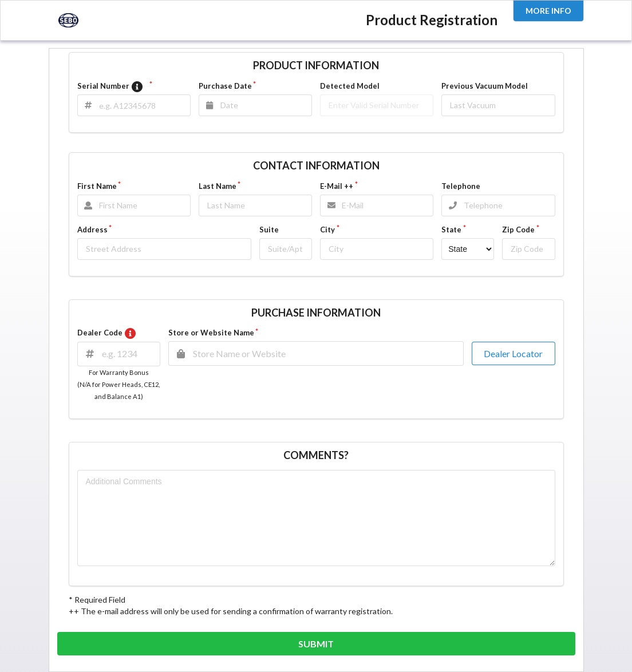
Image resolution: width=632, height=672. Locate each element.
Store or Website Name (211, 333)
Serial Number (113, 87)
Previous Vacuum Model (485, 86)
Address (92, 230)
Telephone (461, 186)
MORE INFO (548, 11)
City (327, 230)
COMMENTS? (316, 455)
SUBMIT (316, 644)
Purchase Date (225, 86)
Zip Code (518, 230)
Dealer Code (108, 333)
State (451, 230)
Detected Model (350, 86)
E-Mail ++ (337, 186)
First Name (97, 186)
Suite (269, 230)
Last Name (218, 186)
